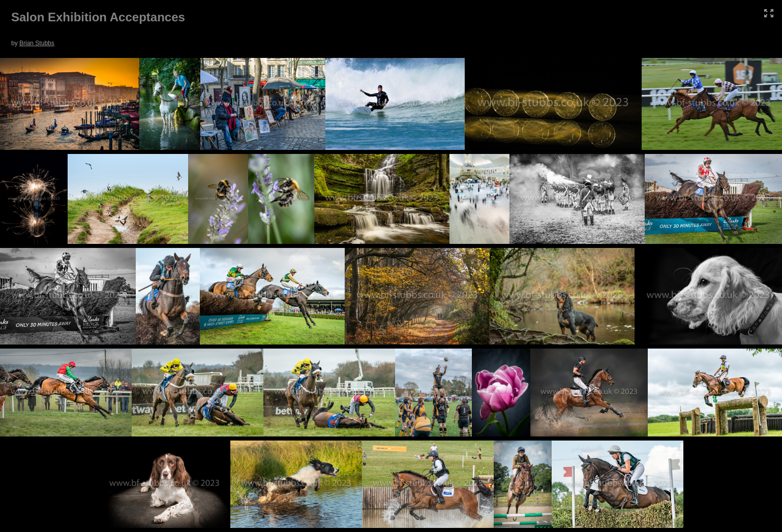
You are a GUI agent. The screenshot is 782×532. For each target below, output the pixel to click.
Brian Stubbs (37, 43)
